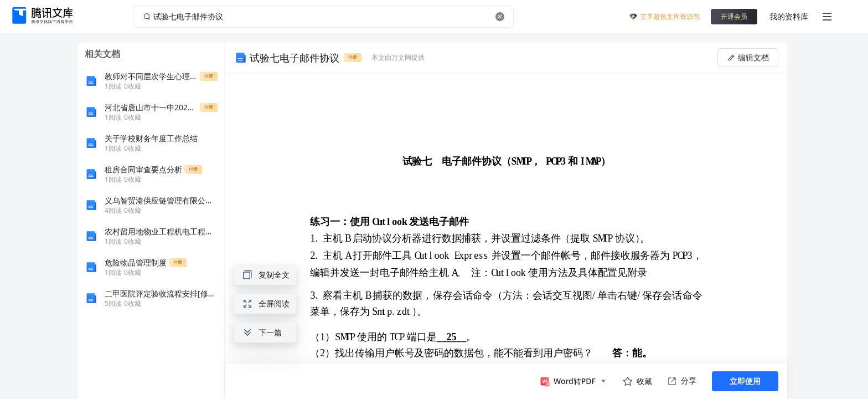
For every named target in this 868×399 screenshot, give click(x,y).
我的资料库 (789, 16)
